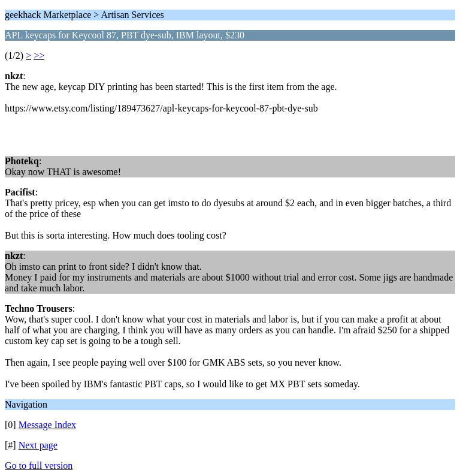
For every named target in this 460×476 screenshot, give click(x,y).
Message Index (47, 425)
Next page (38, 445)
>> (39, 55)
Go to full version (39, 466)
